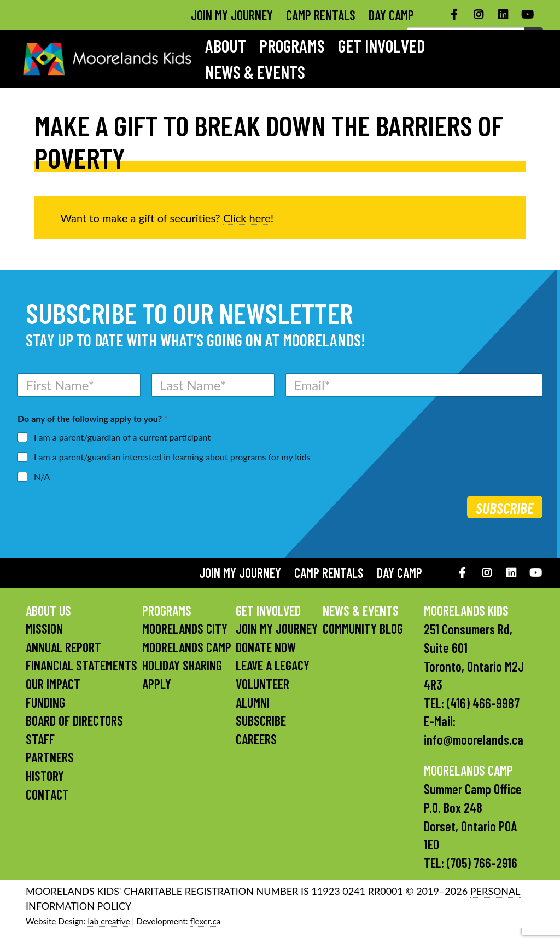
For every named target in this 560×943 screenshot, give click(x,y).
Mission (44, 629)
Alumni (253, 702)
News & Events (255, 72)
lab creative (109, 921)
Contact (47, 794)
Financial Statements (81, 665)
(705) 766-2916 (482, 863)
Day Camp (391, 15)
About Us (48, 611)
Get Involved (381, 45)
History (45, 776)
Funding (45, 702)
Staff (40, 739)
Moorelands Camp (187, 647)
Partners (50, 757)
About (226, 45)
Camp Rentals (321, 15)
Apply (157, 684)
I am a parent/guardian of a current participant (122, 437)
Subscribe (505, 508)
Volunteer (262, 684)
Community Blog (363, 629)
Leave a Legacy (273, 665)
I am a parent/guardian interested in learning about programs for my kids (172, 457)
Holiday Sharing (182, 665)
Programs (292, 45)
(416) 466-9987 (483, 703)
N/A (42, 476)
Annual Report (63, 647)
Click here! (248, 218)
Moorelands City (185, 629)
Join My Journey (232, 15)
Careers (256, 739)
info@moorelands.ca (474, 740)
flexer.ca (206, 921)
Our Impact (53, 684)
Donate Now (266, 647)
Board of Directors (74, 721)
